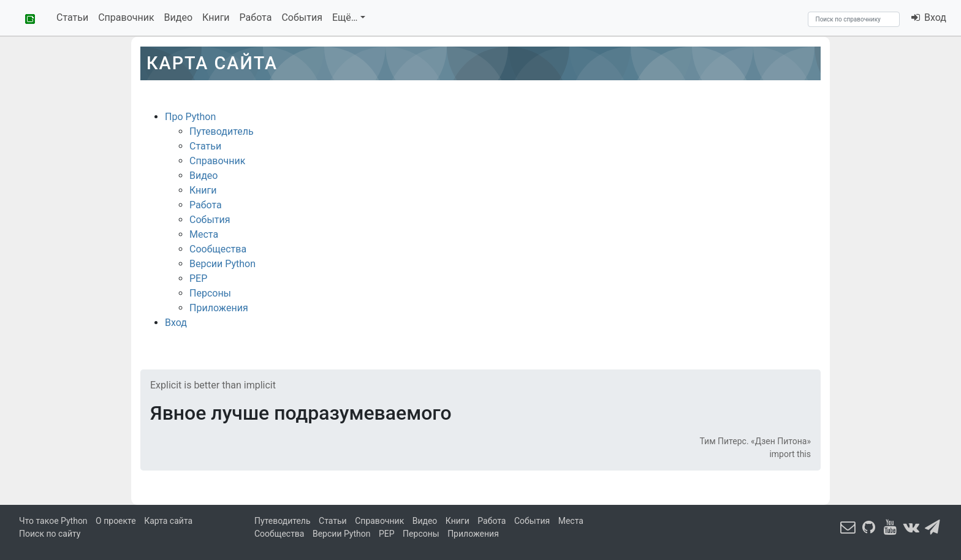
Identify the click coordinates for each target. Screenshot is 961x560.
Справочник (126, 17)
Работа (256, 17)
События (302, 17)
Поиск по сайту (50, 534)
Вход (928, 17)
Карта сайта (168, 521)
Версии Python (222, 264)
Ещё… (345, 17)
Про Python (190, 117)
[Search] (854, 19)
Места (204, 234)
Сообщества (218, 249)
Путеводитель (222, 131)
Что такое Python (53, 521)
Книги (216, 17)
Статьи (72, 17)
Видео (178, 17)
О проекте (116, 521)
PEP (198, 278)
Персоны (210, 293)
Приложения (219, 308)
